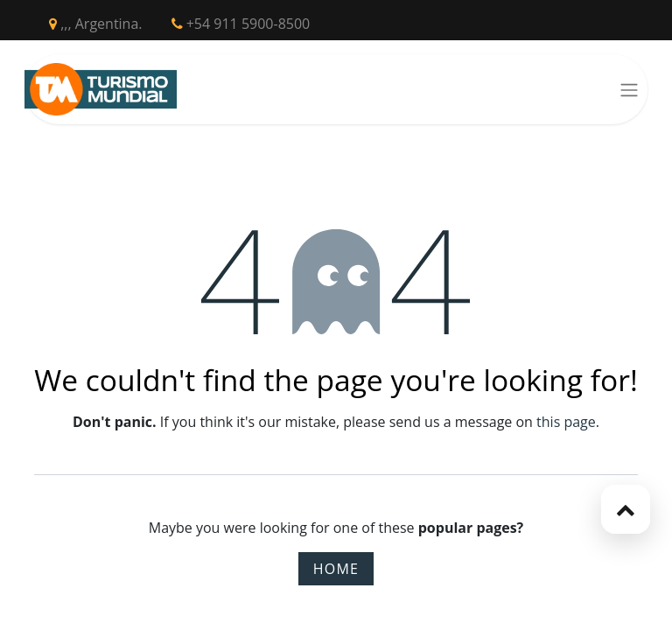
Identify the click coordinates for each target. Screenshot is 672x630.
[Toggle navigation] (629, 89)
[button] (626, 509)
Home (336, 569)
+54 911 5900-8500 (241, 24)
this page (566, 422)
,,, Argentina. (96, 24)
